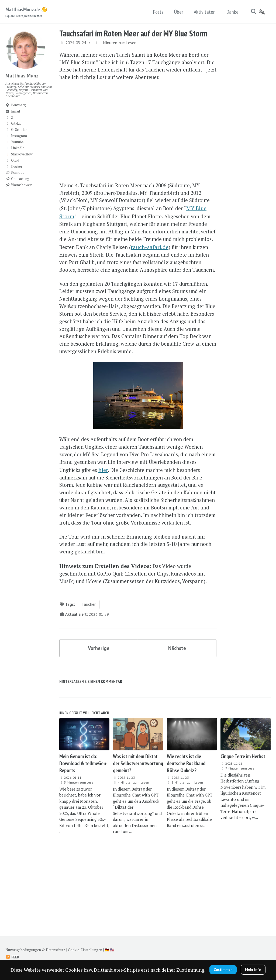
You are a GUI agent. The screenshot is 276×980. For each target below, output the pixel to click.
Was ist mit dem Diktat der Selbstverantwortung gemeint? (138, 833)
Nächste (177, 716)
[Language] (262, 12)
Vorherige (99, 716)
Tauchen (89, 671)
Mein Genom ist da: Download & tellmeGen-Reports (83, 833)
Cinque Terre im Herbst (243, 826)
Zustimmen (246, 954)
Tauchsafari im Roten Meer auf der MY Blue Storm (133, 34)
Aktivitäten (204, 12)
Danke (232, 12)
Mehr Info (138, 969)
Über (178, 12)
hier (123, 512)
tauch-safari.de (80, 270)
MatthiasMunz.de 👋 (27, 12)
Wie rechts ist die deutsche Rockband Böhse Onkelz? (186, 833)
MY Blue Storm (80, 229)
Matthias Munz (23, 76)
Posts (157, 12)
